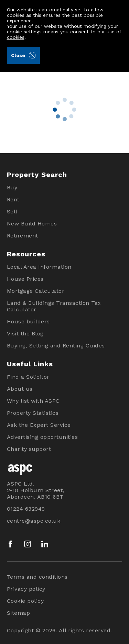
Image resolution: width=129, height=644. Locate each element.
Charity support (29, 449)
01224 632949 (26, 509)
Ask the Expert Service (39, 425)
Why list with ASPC (33, 401)
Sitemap (19, 613)
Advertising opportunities (42, 437)
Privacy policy (26, 589)
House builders (28, 321)
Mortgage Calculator (36, 291)
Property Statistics (33, 413)
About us (20, 389)
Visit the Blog (25, 334)
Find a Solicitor (28, 377)
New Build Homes (32, 224)
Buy (12, 187)
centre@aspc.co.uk (34, 521)
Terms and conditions (37, 577)
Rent (13, 199)
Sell (12, 212)
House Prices (25, 279)
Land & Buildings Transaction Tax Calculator (54, 306)
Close (23, 55)
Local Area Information (39, 267)
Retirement (23, 236)
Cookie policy (25, 601)
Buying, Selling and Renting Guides (56, 346)
